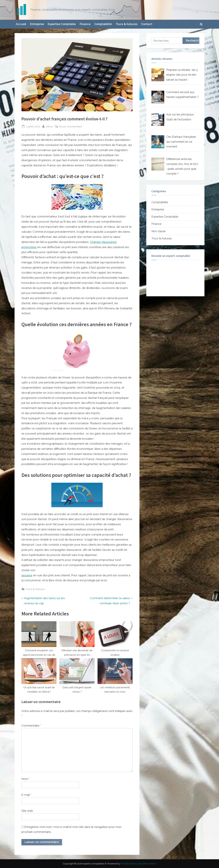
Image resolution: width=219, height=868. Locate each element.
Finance (85, 24)
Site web (27, 811)
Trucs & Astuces (127, 24)
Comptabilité (103, 24)
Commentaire (31, 726)
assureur (27, 575)
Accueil (21, 24)
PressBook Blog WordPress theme (139, 864)
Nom (26, 779)
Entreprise (37, 24)
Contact (147, 24)
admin (49, 126)
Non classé (158, 231)
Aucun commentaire (70, 126)
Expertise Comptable (62, 24)
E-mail (26, 795)
